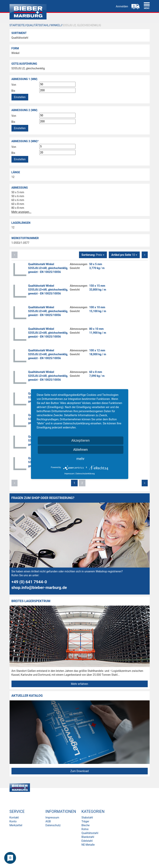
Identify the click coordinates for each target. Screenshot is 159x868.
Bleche (86, 825)
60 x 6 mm (18, 200)
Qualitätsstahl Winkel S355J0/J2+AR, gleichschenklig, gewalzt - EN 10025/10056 (48, 268)
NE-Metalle (88, 845)
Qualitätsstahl (20, 38)
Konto (13, 821)
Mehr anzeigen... (22, 212)
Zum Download (79, 771)
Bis (13, 91)
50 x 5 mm (18, 192)
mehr (80, 459)
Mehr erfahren (80, 684)
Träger (85, 821)
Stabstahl (87, 818)
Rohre (85, 829)
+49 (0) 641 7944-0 (29, 582)
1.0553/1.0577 (20, 243)
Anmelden (122, 6)
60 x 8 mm (18, 204)
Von (14, 85)
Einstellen (20, 97)
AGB (48, 821)
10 (124, 255)
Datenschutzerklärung (85, 474)
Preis (93, 255)
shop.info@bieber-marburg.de (39, 588)
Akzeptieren (80, 440)
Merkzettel (16, 825)
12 (13, 177)
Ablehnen (80, 450)
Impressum (52, 818)
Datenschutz (53, 825)
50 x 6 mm (18, 196)
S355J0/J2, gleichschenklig (28, 68)
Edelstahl (87, 841)
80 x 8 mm (18, 208)
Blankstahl (88, 837)
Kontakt (14, 818)
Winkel (15, 53)
